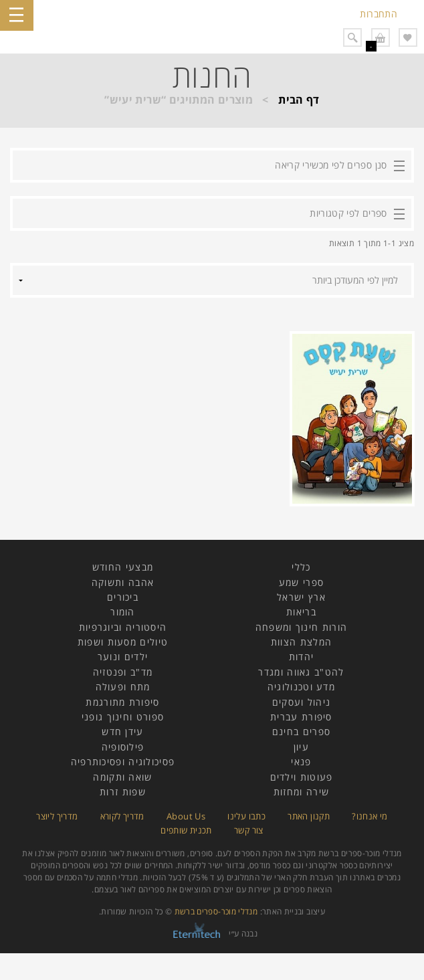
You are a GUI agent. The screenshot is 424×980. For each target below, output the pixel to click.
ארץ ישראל (301, 597)
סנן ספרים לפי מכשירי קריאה (331, 165)
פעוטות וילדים (302, 777)
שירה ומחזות (301, 792)
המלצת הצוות (301, 642)
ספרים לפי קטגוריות (348, 213)
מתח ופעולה (123, 687)
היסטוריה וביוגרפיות (123, 627)
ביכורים (123, 597)
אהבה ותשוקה (123, 582)
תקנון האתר (309, 816)
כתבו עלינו (246, 816)
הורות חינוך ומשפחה (301, 627)
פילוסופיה (123, 747)
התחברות (379, 14)
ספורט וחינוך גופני (123, 717)
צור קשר (249, 830)
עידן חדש (122, 731)
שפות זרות (123, 792)
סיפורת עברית (301, 717)
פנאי (301, 762)
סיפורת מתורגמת (122, 702)
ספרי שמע (301, 582)
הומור (123, 612)
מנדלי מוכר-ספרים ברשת (216, 911)
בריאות (301, 612)
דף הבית (299, 100)
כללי (301, 567)
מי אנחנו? (369, 816)
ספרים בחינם (301, 731)
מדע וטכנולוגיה (301, 687)
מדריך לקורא (122, 816)
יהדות (302, 657)
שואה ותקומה (122, 777)
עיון (301, 747)
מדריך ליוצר (57, 816)
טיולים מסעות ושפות (123, 642)
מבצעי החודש (123, 567)
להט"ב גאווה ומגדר (301, 672)
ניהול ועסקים (302, 702)
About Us (186, 816)
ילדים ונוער (123, 657)
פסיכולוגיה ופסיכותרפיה (123, 762)
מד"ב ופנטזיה (123, 672)
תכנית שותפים (186, 830)
